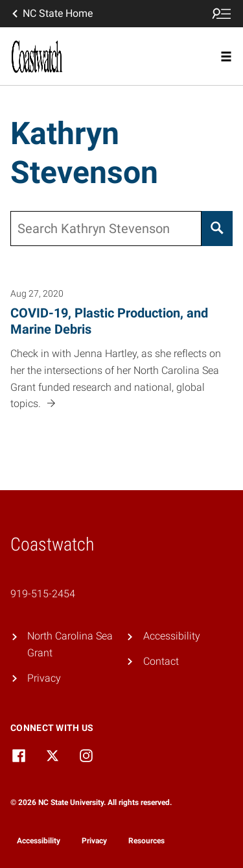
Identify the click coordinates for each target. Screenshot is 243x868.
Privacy (44, 678)
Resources (146, 841)
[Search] (217, 229)
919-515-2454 (43, 594)
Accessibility (172, 636)
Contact (161, 661)
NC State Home (51, 14)
